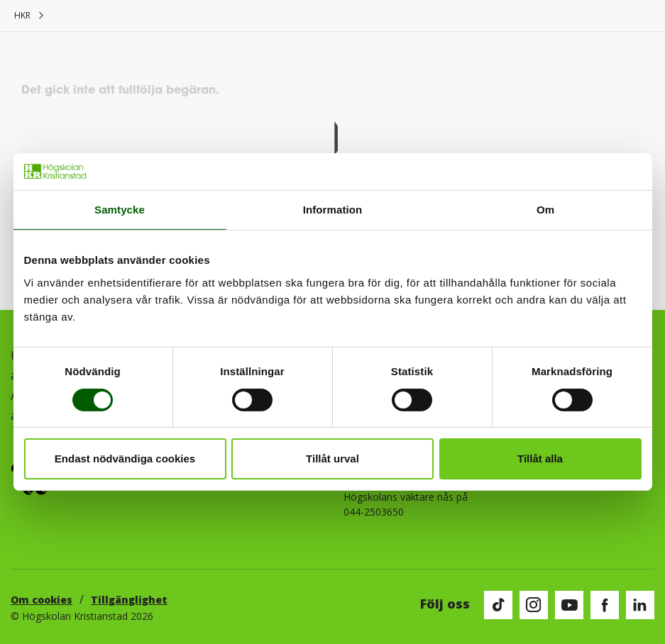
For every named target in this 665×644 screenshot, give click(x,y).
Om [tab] (545, 210)
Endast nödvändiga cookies (125, 459)
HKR (22, 15)
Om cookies (42, 600)
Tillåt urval (332, 459)
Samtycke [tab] (120, 210)
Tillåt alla (540, 459)
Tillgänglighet (129, 600)
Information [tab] (333, 210)
